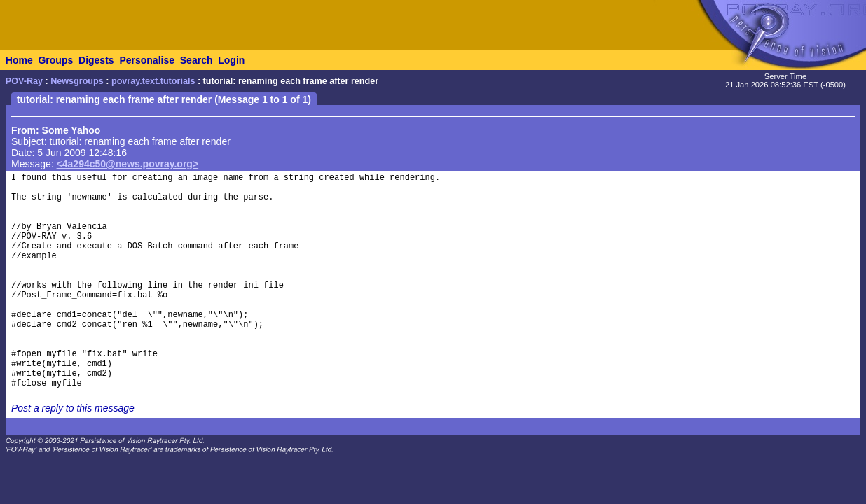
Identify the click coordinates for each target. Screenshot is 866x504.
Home (19, 60)
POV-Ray (24, 81)
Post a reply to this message (73, 408)
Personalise (147, 60)
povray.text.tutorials (153, 81)
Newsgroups (77, 81)
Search (197, 60)
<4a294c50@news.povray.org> (128, 164)
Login (231, 60)
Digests (96, 60)
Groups (55, 60)
